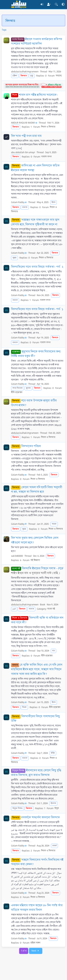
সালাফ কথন (46, 157)
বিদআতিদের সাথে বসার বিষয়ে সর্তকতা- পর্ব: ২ (37, 267)
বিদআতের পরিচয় (26, 446)
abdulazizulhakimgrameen (25, 72)
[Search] (56, 4)
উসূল (57, 808)
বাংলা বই (51, 609)
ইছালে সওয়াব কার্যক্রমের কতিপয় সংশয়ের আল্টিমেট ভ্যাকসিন (37, 42)
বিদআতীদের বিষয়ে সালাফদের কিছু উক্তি (35, 719)
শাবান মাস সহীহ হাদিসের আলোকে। (34, 95)
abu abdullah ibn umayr (23, 152)
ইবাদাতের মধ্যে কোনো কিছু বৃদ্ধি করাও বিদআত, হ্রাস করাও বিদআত (36, 773)
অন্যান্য (59, 76)
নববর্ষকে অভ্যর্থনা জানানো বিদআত (35, 817)
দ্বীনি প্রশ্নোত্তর (17, 392)
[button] (63, 4)
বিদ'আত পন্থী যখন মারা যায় (26, 136)
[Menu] (5, 4)
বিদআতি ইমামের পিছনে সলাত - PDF (37, 568)
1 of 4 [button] (24, 951)
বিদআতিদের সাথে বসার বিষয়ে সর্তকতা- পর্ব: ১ (37, 309)
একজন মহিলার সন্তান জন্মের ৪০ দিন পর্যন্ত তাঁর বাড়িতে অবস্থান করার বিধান (37, 908)
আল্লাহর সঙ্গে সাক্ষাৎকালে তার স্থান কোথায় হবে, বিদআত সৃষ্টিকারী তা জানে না (35, 222)
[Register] (49, 4)
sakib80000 (17, 556)
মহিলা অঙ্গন (35, 943)
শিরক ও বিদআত (48, 127)
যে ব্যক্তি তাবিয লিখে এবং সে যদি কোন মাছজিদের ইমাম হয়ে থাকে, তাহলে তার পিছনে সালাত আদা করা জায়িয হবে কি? (37, 669)
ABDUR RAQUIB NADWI (24, 123)
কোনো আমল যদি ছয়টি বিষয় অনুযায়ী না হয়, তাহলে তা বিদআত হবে (37, 490)
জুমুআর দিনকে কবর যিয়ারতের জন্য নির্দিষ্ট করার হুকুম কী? (36, 354)
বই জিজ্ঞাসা (35, 560)
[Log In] (42, 4)
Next (36, 951)
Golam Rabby (19, 202)
